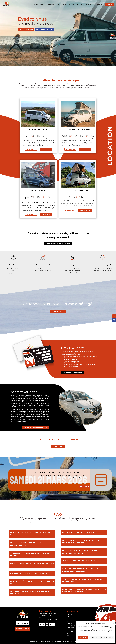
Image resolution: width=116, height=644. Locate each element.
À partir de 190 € (31, 214)
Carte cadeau (99, 5)
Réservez (109, 5)
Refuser (94, 637)
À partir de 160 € (31, 149)
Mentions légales (100, 641)
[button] (113, 623)
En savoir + (84, 487)
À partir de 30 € (69, 210)
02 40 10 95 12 (23, 623)
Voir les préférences (107, 637)
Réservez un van (46, 149)
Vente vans (51, 5)
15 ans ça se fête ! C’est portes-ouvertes (58, 472)
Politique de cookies (91, 641)
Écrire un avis (58, 446)
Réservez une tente (85, 210)
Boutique (58, 5)
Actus (77, 5)
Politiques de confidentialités (62, 642)
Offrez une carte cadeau (73, 372)
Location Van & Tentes (38, 5)
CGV (52, 642)
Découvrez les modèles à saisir (36, 427)
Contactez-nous (22, 629)
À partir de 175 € (70, 149)
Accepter (83, 637)
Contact (88, 5)
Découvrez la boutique (44, 29)
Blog (83, 5)
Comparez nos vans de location (58, 244)
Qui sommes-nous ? (68, 5)
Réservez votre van (26, 29)
